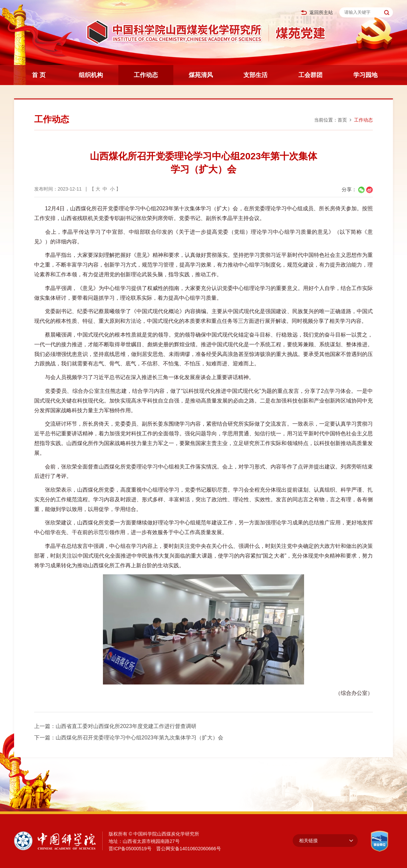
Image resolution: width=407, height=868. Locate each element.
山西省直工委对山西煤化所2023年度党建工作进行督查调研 (126, 726)
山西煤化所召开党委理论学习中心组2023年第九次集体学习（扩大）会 (139, 738)
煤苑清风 (201, 75)
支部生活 (255, 75)
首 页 (39, 75)
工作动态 (146, 75)
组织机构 (91, 75)
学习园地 (365, 75)
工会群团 (310, 75)
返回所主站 (317, 13)
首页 (342, 120)
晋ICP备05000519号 (130, 849)
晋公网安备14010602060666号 (189, 849)
